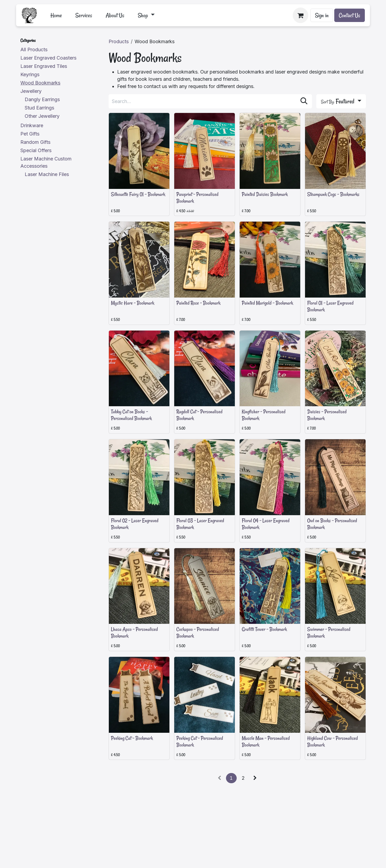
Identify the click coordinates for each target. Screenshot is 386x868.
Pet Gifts (30, 134)
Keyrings (30, 74)
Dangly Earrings (42, 99)
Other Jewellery (42, 116)
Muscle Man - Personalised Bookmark (266, 741)
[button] (341, 101)
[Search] (304, 101)
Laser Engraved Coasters (48, 58)
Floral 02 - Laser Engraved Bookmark (135, 524)
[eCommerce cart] (300, 15)
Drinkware (32, 125)
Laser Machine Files (47, 174)
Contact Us (350, 15)
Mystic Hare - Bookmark (133, 303)
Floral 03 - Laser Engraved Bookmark (200, 524)
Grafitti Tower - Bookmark (264, 629)
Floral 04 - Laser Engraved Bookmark (266, 524)
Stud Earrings (39, 108)
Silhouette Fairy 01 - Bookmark (138, 194)
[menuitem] (56, 15)
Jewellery (31, 91)
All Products (34, 50)
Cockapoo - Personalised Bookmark (198, 633)
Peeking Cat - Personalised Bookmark (200, 741)
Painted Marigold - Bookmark (267, 303)
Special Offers (36, 150)
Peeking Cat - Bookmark (132, 738)
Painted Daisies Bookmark (265, 194)
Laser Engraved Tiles (44, 66)
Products (119, 41)
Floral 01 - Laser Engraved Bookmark (330, 306)
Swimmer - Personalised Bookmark (329, 633)
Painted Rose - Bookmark (198, 303)
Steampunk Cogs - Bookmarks (333, 194)
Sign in (322, 15)
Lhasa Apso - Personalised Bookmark (134, 633)
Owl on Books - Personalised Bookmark (332, 524)
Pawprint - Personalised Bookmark (197, 198)
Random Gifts (35, 142)
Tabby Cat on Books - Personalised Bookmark (131, 415)
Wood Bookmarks (40, 83)
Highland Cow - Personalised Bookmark (333, 741)
